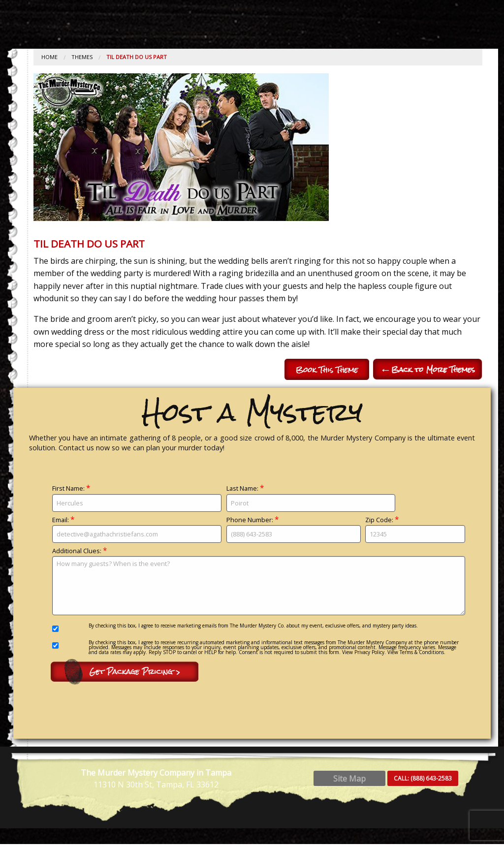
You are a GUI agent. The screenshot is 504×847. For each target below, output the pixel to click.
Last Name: (311, 498)
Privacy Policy (369, 652)
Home (49, 57)
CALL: (423, 781)
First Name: (137, 498)
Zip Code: (415, 529)
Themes (82, 57)
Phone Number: (294, 529)
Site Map (349, 781)
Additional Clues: (258, 581)
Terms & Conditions (422, 652)
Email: (137, 529)
